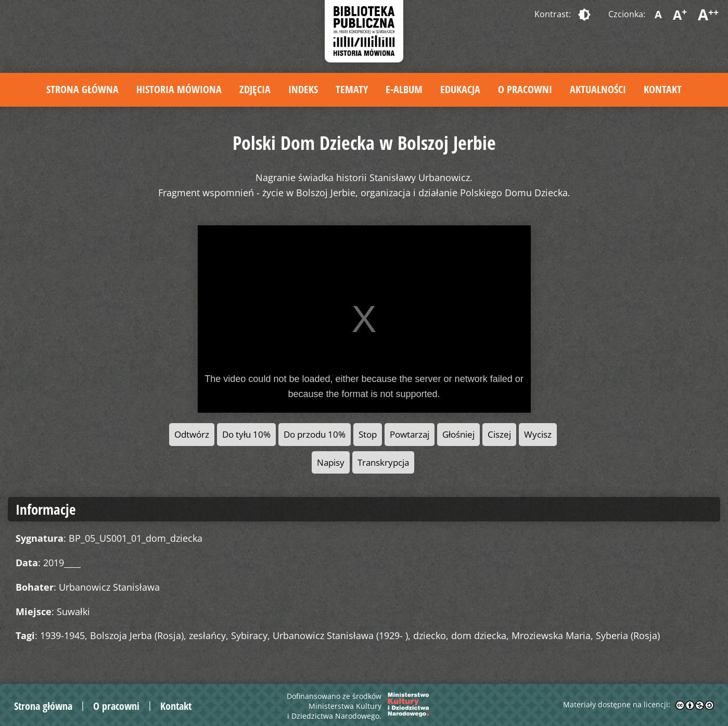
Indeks (303, 89)
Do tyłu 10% (246, 434)
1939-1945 (62, 635)
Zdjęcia (255, 89)
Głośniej (458, 434)
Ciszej (499, 434)
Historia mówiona (179, 89)
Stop (368, 434)
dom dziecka (479, 635)
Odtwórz (192, 434)
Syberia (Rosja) (628, 635)
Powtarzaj (410, 434)
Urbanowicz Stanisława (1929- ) (340, 635)
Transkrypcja (383, 462)
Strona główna (82, 89)
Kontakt (663, 89)
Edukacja (460, 89)
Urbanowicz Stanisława (109, 587)
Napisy (331, 462)
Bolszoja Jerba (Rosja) (137, 635)
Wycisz (538, 434)
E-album (404, 89)
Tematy (352, 89)
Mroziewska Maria (551, 635)
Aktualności (598, 89)
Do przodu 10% (315, 434)
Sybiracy (249, 635)
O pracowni (525, 89)
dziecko (430, 635)
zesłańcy (207, 635)
